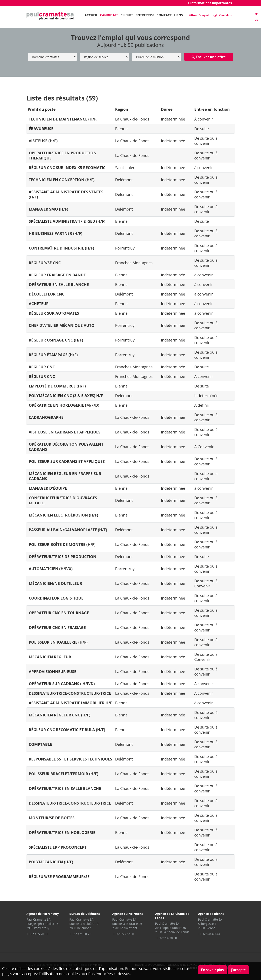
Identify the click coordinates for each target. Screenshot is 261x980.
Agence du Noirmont (128, 914)
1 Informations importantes (210, 3)
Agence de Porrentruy (43, 914)
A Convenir (204, 447)
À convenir (204, 119)
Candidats (109, 15)
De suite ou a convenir (206, 476)
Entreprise (145, 15)
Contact (164, 15)
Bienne (121, 129)
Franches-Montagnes (134, 263)
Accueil (91, 15)
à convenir (203, 168)
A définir (202, 405)
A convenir (204, 376)
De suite (201, 129)
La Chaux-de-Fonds (132, 119)
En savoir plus (213, 970)
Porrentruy (125, 248)
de (256, 20)
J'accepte (239, 970)
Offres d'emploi (199, 15)
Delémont (124, 180)
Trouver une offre (209, 57)
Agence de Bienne (211, 914)
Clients (127, 15)
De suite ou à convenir (206, 141)
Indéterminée (173, 119)
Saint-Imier (125, 168)
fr (256, 14)
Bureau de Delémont (85, 914)
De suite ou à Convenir (206, 583)
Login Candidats (222, 15)
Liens (178, 15)
